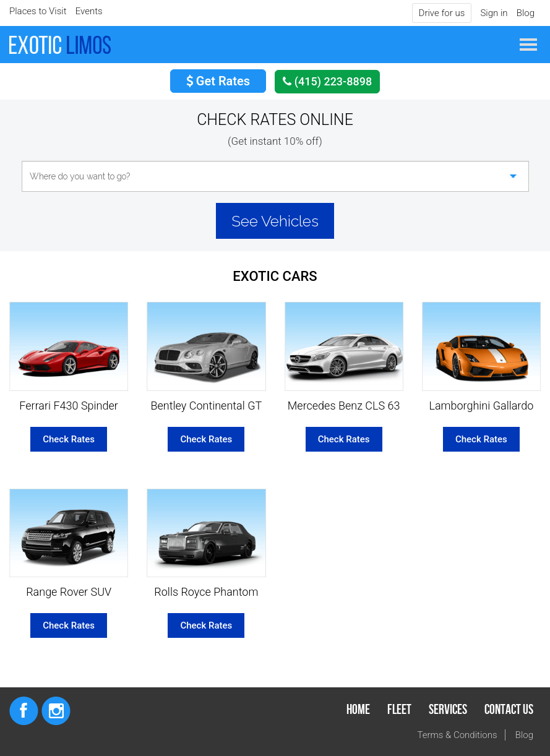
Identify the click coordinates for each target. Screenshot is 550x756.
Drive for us (442, 13)
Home (358, 710)
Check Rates (69, 439)
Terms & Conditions (458, 735)
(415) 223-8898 (327, 81)
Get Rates (218, 81)
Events (89, 11)
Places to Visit (38, 11)
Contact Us (509, 710)
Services (448, 710)
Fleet (399, 710)
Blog (526, 13)
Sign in (494, 13)
